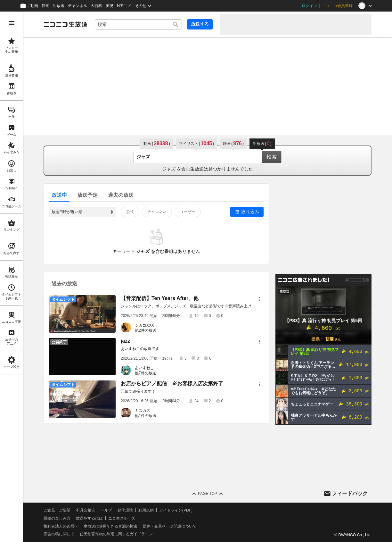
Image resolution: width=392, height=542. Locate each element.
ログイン (309, 6)
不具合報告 (86, 510)
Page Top (208, 494)
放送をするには (89, 518)
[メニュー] (260, 299)
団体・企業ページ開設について (170, 526)
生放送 (59, 6)
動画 (34, 6)
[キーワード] (138, 24)
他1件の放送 (146, 416)
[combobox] (138, 24)
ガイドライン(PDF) (176, 510)
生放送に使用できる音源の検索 (110, 526)
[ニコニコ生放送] (65, 24)
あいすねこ (144, 368)
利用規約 (146, 510)
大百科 (96, 6)
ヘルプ (106, 510)
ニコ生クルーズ (122, 518)
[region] (12, 277)
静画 (45, 6)
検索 (272, 157)
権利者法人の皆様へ (61, 526)
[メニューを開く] (12, 23)
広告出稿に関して (59, 534)
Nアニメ (124, 6)
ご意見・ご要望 (57, 510)
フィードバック (350, 493)
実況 (110, 6)
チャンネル (78, 6)
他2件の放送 (146, 330)
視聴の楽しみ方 (57, 518)
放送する (200, 24)
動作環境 (125, 510)
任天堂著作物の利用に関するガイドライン (116, 534)
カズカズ (143, 411)
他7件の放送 (146, 373)
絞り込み (250, 212)
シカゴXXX (144, 325)
